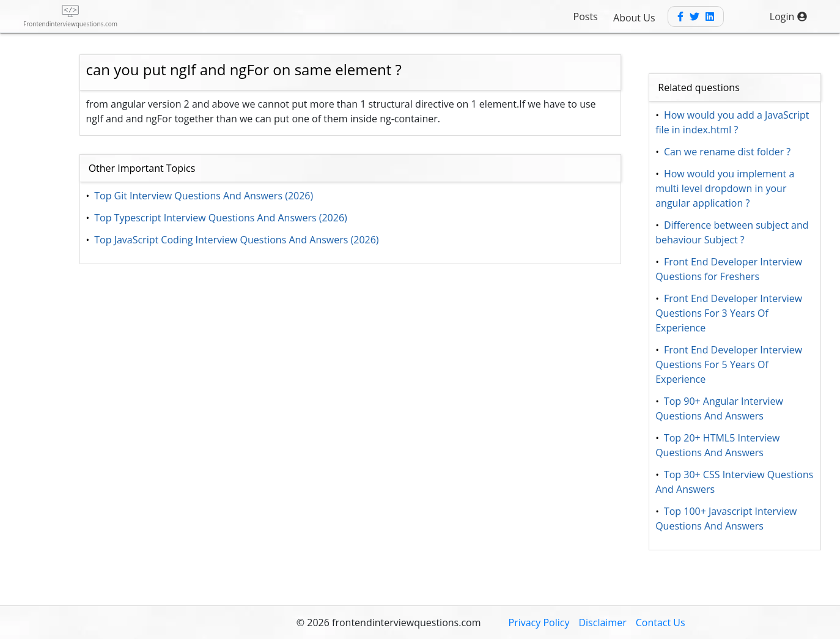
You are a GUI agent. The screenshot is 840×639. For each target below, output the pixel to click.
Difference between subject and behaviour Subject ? (733, 232)
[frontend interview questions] (70, 16)
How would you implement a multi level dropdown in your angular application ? (726, 188)
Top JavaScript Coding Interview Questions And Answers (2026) (237, 240)
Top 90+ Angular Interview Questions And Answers (720, 408)
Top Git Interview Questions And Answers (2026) (204, 196)
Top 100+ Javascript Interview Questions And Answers (728, 519)
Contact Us (661, 622)
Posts (586, 17)
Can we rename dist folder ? (728, 152)
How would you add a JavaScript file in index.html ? (734, 122)
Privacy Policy (539, 622)
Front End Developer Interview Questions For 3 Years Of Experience (730, 313)
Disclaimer (602, 622)
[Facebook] (680, 17)
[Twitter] (694, 17)
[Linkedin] (710, 17)
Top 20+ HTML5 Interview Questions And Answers (719, 445)
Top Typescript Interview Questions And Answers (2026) (221, 218)
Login (788, 17)
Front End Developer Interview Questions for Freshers (730, 269)
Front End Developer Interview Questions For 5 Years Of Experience (730, 364)
